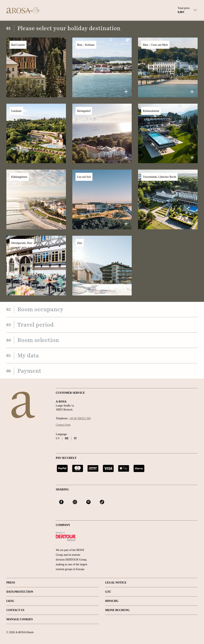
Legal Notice (116, 583)
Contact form (63, 425)
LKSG (10, 601)
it (75, 438)
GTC (108, 592)
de (67, 438)
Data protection (20, 592)
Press (11, 583)
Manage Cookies (20, 619)
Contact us (15, 610)
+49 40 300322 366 (80, 418)
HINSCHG (112, 601)
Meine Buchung (117, 610)
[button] (36, 67)
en (58, 438)
